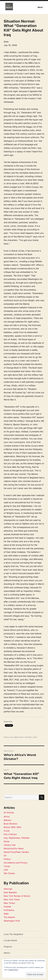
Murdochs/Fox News (14, 848)
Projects (8, 947)
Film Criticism (10, 834)
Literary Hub (10, 845)
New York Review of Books (17, 896)
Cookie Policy (13, 970)
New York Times (12, 899)
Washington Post (12, 921)
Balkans (7, 820)
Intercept (8, 889)
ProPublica (9, 910)
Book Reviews (10, 824)
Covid (7, 831)
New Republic (10, 892)
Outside (7, 907)
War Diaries (9, 873)
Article (6, 737)
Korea (7, 841)
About (7, 953)
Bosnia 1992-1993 (12, 827)
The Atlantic (9, 917)
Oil (5, 856)
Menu (40, 7)
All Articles (9, 813)
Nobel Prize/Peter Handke (16, 852)
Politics (7, 859)
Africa (7, 817)
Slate (35, 737)
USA (6, 870)
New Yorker (9, 903)
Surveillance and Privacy (16, 863)
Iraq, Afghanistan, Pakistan (21, 737)
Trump (7, 866)
